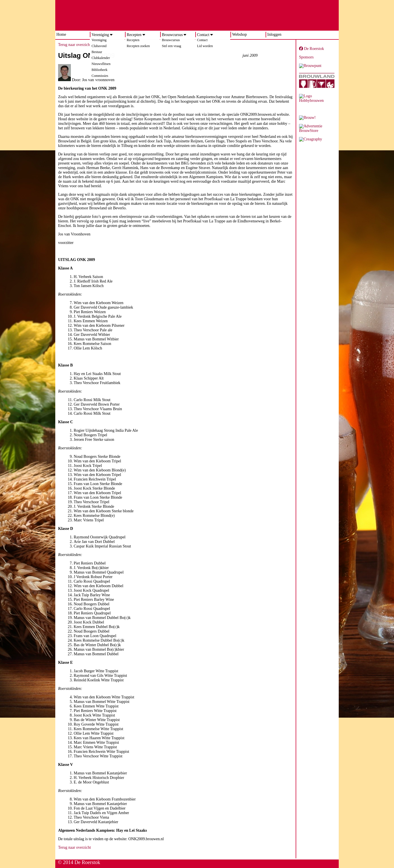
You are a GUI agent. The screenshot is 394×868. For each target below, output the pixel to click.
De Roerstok (312, 49)
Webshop (240, 34)
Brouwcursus (172, 35)
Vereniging (100, 35)
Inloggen (274, 34)
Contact (203, 35)
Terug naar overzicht (75, 45)
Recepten (134, 35)
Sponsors (306, 57)
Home (61, 34)
